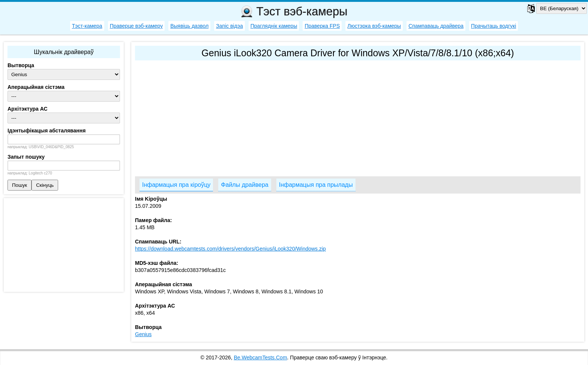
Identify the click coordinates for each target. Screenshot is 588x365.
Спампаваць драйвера (436, 26)
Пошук (19, 185)
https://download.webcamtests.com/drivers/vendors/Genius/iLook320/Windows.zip (230, 249)
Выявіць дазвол (189, 26)
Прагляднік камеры (274, 26)
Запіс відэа (229, 26)
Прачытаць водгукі (493, 26)
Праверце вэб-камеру (136, 26)
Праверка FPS (322, 26)
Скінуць (45, 185)
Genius (143, 334)
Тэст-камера (87, 26)
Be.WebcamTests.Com (260, 357)
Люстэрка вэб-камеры (374, 26)
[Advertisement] (358, 117)
